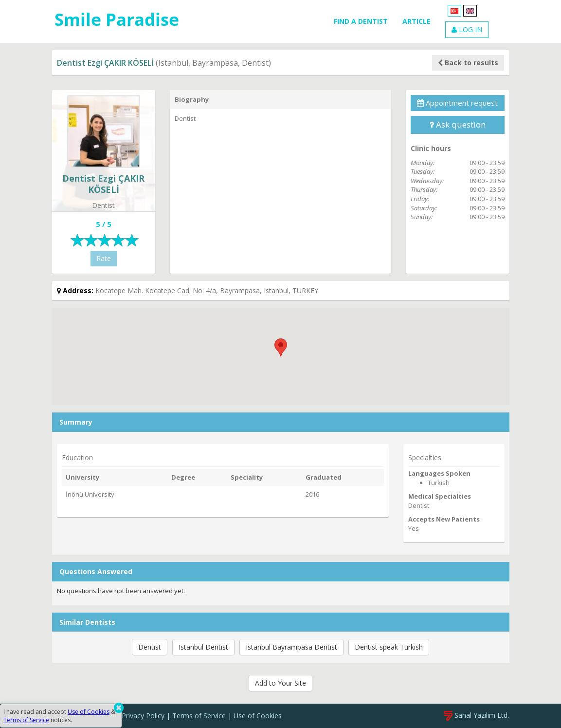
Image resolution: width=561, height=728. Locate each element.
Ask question (457, 124)
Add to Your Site (280, 683)
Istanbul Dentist (203, 647)
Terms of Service (199, 716)
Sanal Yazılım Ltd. (476, 715)
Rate (104, 258)
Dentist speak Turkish (389, 647)
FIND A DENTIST (361, 21)
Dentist (150, 647)
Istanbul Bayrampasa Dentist (291, 647)
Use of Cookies (258, 716)
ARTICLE (416, 21)
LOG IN (467, 29)
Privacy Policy (143, 716)
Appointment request (457, 103)
